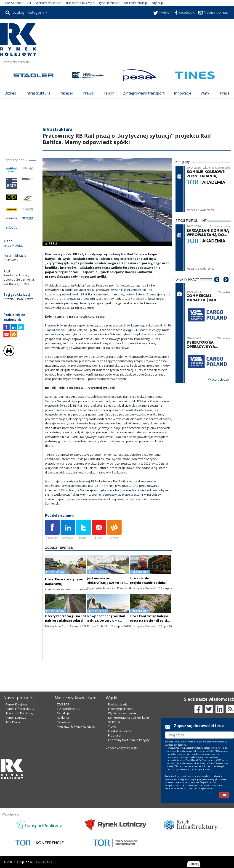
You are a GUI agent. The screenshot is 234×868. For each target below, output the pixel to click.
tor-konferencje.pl (136, 3)
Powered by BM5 (44, 862)
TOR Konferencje (69, 709)
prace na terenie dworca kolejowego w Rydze (106, 499)
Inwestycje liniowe (121, 709)
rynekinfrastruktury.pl (48, 3)
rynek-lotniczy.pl (110, 3)
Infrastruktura (38, 93)
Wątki (206, 93)
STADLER (114, 722)
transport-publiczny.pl (81, 3)
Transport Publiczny (20, 713)
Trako (112, 726)
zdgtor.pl (158, 3)
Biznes (10, 93)
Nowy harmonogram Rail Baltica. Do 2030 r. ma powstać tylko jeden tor (106, 621)
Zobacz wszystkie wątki (122, 748)
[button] (217, 287)
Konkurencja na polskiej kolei (128, 718)
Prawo (88, 93)
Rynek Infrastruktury (20, 709)
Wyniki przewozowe (122, 713)
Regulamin (64, 722)
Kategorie (36, 12)
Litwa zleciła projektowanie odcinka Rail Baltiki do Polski (148, 583)
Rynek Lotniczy (16, 718)
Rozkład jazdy (118, 704)
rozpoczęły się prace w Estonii (122, 494)
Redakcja (63, 713)
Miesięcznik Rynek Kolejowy (76, 726)
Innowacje (183, 93)
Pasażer (66, 93)
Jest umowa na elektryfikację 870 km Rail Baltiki (106, 583)
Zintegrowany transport (144, 93)
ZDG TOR (63, 704)
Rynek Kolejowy (17, 704)
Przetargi (114, 735)
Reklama (63, 718)
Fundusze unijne (120, 731)
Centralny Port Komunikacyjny (129, 740)
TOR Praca (13, 722)
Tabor (108, 93)
